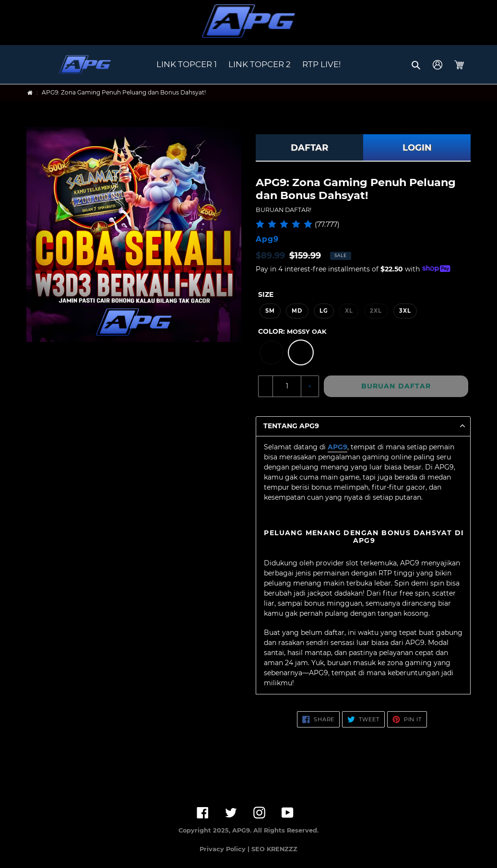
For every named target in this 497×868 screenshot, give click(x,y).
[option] (272, 352)
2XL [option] (376, 311)
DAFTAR (309, 148)
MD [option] (297, 311)
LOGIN (417, 148)
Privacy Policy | (225, 849)
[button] (417, 65)
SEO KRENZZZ (274, 849)
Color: (292, 331)
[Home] (30, 93)
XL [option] (349, 311)
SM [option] (270, 311)
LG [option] (324, 311)
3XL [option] (405, 311)
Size (266, 294)
